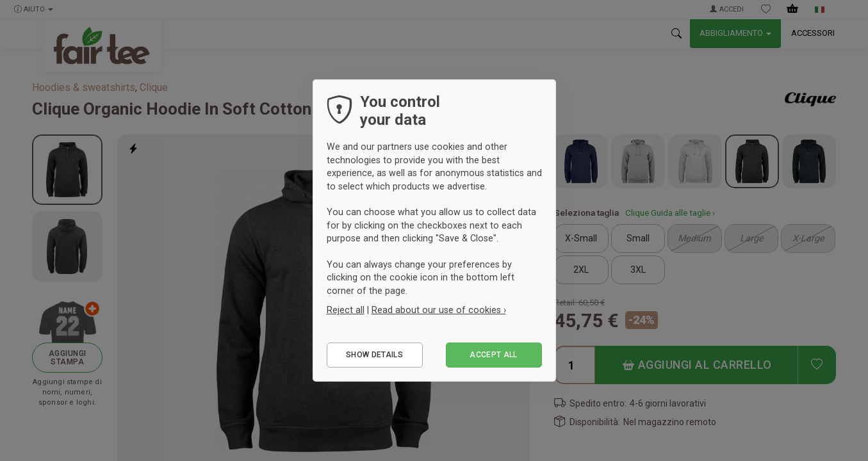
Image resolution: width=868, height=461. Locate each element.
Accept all (494, 355)
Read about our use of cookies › (439, 310)
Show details (374, 355)
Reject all (346, 310)
